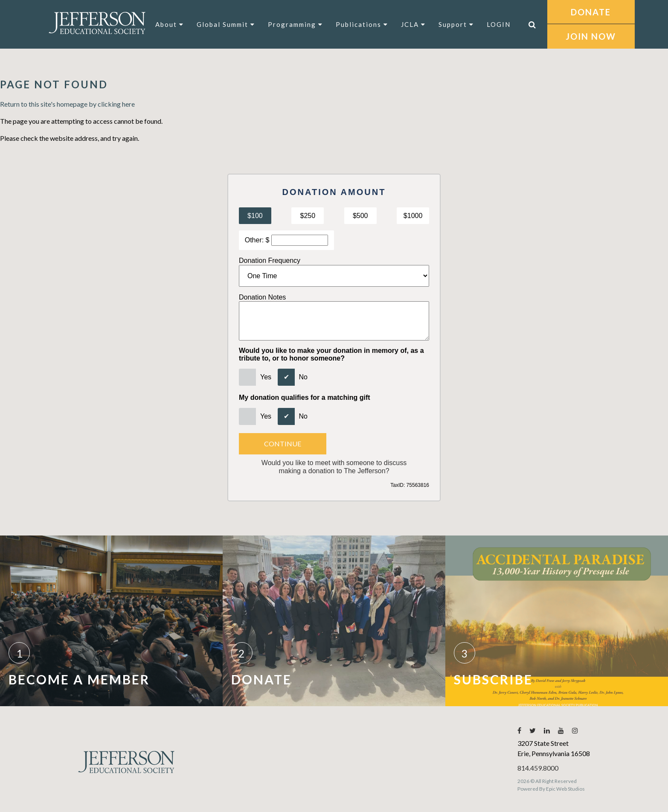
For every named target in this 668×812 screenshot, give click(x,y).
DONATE (591, 12)
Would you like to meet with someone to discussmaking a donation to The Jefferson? (334, 467)
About (170, 24)
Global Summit (226, 24)
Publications (362, 24)
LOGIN (499, 24)
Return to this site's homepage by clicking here (67, 104)
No (303, 377)
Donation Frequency (270, 260)
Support (456, 24)
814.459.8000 (538, 768)
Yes (266, 377)
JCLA (413, 24)
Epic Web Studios (565, 789)
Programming (295, 24)
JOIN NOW (591, 36)
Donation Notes (262, 297)
